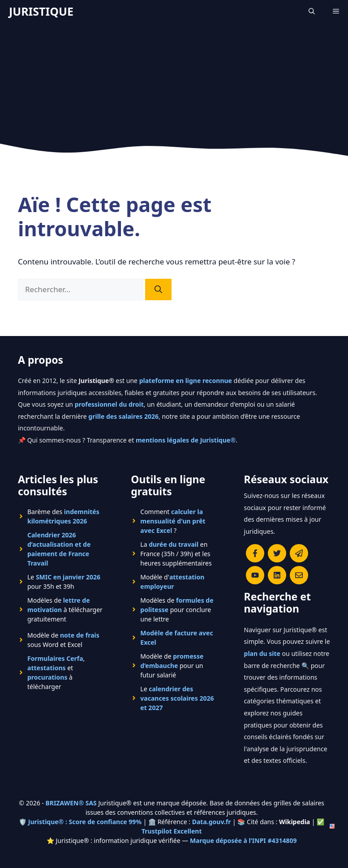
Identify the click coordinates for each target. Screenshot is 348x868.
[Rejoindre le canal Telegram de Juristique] (299, 553)
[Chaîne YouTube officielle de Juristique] (255, 575)
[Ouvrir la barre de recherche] (312, 11)
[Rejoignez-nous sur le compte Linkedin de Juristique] (277, 575)
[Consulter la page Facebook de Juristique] (255, 553)
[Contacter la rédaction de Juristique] (299, 575)
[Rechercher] (158, 289)
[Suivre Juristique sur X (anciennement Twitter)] (277, 553)
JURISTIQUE (41, 11)
